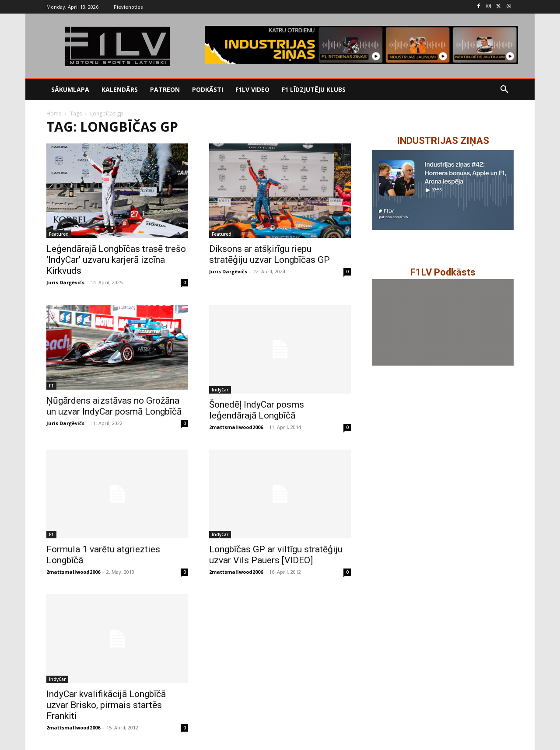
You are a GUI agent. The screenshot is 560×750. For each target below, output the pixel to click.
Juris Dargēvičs (65, 282)
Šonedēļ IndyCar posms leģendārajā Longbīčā (257, 410)
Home (54, 113)
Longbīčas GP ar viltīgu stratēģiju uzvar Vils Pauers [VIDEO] (276, 555)
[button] (504, 90)
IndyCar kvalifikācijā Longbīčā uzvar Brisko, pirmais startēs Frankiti (106, 705)
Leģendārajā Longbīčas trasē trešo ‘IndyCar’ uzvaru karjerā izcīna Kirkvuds (116, 260)
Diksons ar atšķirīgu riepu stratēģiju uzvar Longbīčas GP (269, 254)
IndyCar (220, 390)
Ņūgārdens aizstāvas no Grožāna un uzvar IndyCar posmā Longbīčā (114, 406)
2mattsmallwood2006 (236, 427)
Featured (59, 234)
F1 (51, 386)
